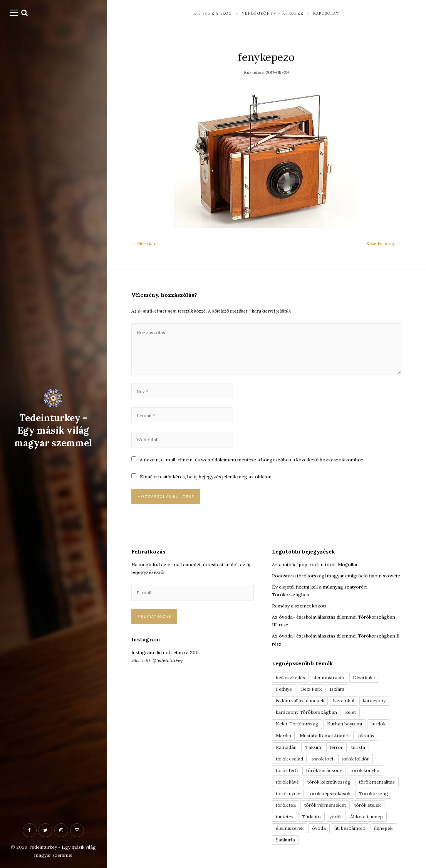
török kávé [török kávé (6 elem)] (287, 782)
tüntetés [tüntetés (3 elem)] (285, 817)
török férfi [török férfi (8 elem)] (287, 770)
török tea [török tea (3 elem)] (286, 805)
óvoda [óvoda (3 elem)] (319, 828)
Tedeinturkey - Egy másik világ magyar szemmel (53, 431)
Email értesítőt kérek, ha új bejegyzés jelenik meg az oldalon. (206, 477)
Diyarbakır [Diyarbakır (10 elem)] (364, 677)
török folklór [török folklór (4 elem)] (355, 759)
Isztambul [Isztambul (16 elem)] (344, 701)
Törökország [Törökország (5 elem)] (374, 793)
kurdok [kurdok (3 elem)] (378, 724)
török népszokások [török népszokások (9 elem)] (330, 793)
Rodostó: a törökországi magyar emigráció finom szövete (336, 576)
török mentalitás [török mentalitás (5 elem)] (377, 782)
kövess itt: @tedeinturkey (157, 660)
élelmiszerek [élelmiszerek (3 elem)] (290, 828)
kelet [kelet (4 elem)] (351, 712)
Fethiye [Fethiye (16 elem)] (284, 689)
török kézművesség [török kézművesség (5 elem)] (329, 782)
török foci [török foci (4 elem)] (322, 759)
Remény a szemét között (299, 606)
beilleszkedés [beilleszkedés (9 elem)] (290, 677)
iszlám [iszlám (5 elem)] (337, 689)
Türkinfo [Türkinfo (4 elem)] (311, 817)
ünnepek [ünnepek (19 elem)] (383, 828)
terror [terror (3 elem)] (336, 747)
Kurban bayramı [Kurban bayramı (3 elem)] (345, 724)
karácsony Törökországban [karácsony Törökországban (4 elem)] (306, 712)
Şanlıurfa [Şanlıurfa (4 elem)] (285, 840)
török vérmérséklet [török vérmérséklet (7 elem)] (325, 805)
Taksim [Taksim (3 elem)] (313, 747)
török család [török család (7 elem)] (289, 759)
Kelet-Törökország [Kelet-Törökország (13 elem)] (297, 724)
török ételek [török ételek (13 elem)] (367, 805)
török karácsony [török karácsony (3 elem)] (324, 770)
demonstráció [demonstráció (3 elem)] (329, 677)
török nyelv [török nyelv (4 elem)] (288, 793)
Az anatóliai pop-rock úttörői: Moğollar (315, 564)
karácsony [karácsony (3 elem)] (374, 701)
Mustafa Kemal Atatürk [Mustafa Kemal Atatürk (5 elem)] (325, 736)
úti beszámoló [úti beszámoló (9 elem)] (350, 828)
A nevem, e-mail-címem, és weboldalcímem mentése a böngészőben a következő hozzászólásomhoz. (252, 460)
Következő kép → (384, 243)
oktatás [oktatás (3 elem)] (366, 736)
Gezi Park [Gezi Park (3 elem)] (311, 689)
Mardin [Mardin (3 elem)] (283, 736)
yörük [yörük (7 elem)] (335, 817)
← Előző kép (144, 243)
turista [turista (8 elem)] (358, 747)
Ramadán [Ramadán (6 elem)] (286, 747)
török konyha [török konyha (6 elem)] (365, 770)
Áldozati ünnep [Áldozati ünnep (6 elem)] (366, 817)
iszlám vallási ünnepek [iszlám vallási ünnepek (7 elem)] (300, 701)
